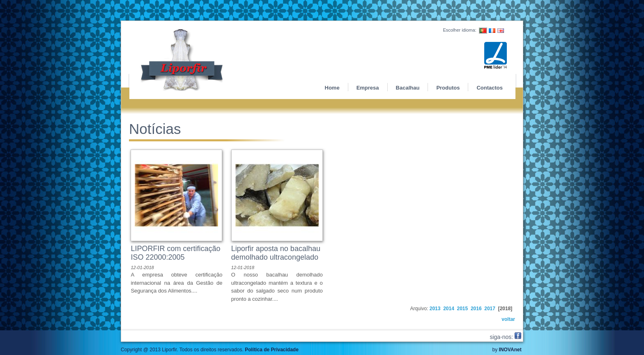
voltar (508, 319)
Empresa (368, 88)
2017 (490, 309)
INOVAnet (510, 350)
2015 (463, 309)
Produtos (448, 88)
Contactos (490, 88)
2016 (476, 309)
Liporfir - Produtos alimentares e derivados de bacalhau (204, 60)
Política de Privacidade (272, 350)
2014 (449, 309)
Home (332, 88)
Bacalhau (408, 88)
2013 (435, 309)
